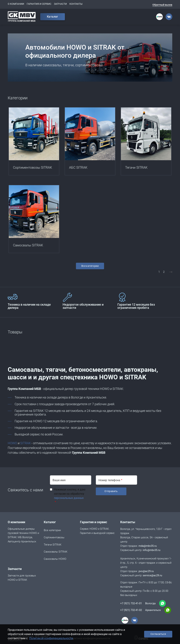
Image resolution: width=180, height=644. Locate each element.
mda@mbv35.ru (148, 546)
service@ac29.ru (152, 575)
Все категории (90, 266)
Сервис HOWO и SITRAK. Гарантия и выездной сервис (97, 531)
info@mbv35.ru (152, 550)
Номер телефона (109, 480)
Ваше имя (59, 480)
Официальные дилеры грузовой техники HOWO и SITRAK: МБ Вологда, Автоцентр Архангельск (23, 535)
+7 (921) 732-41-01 (131, 603)
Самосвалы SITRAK (56, 552)
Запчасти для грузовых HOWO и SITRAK (22, 578)
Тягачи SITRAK (53, 545)
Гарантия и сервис (39, 4)
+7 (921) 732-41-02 (131, 610)
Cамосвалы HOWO (55, 559)
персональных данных (69, 498)
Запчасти (60, 4)
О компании (16, 4)
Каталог (53, 17)
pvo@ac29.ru (146, 571)
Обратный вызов (162, 5)
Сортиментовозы (54, 538)
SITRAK (25, 443)
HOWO (12, 443)
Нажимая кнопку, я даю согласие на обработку (70, 494)
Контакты (76, 4)
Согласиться (158, 634)
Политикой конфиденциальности (51, 638)
